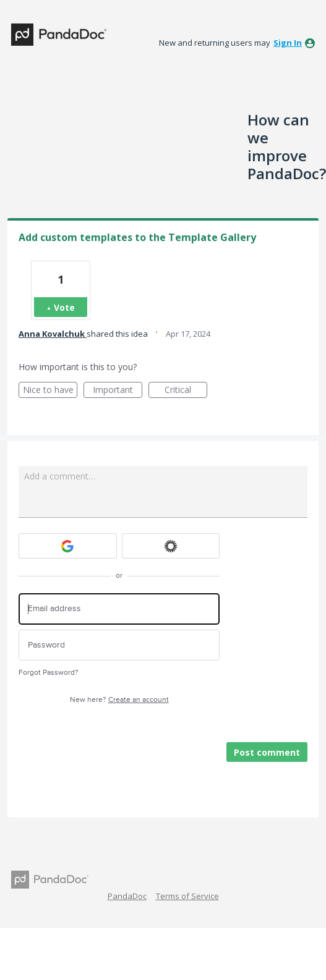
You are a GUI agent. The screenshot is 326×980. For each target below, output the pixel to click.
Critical (186, 391)
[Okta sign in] (171, 546)
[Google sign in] (68, 546)
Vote (64, 307)
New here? (119, 700)
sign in (288, 43)
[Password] (119, 645)
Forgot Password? (49, 673)
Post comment (267, 752)
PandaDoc (127, 896)
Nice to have (50, 391)
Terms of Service (187, 896)
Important (118, 391)
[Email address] (119, 609)
